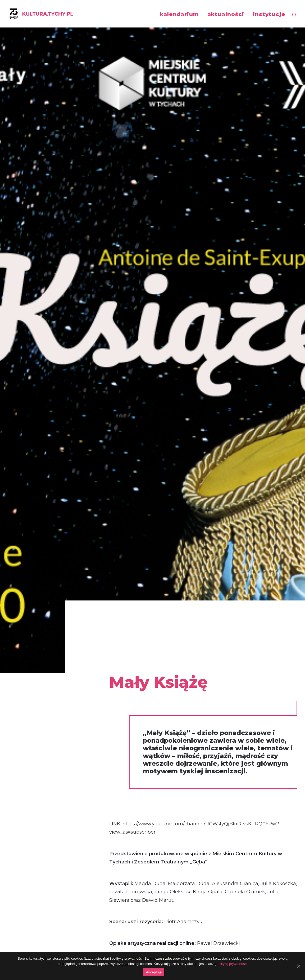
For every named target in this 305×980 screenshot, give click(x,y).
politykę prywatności (232, 964)
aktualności (226, 14)
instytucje (269, 14)
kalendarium (179, 14)
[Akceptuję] (298, 966)
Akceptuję (154, 972)
